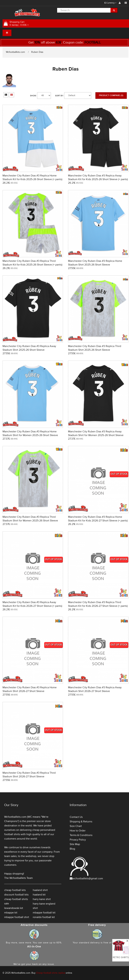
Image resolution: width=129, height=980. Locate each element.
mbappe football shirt (17, 917)
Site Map (75, 844)
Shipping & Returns (81, 822)
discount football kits (16, 895)
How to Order (78, 831)
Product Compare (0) (111, 95)
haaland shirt (40, 890)
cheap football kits (15, 890)
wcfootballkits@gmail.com (88, 879)
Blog (72, 849)
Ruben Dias (37, 52)
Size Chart (76, 826)
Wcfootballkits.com (15, 52)
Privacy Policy (78, 840)
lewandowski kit (14, 908)
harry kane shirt (42, 899)
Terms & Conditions (81, 835)
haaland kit (39, 895)
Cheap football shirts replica (51, 973)
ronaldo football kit (44, 917)
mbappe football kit (44, 913)
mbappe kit (11, 913)
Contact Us (76, 817)
